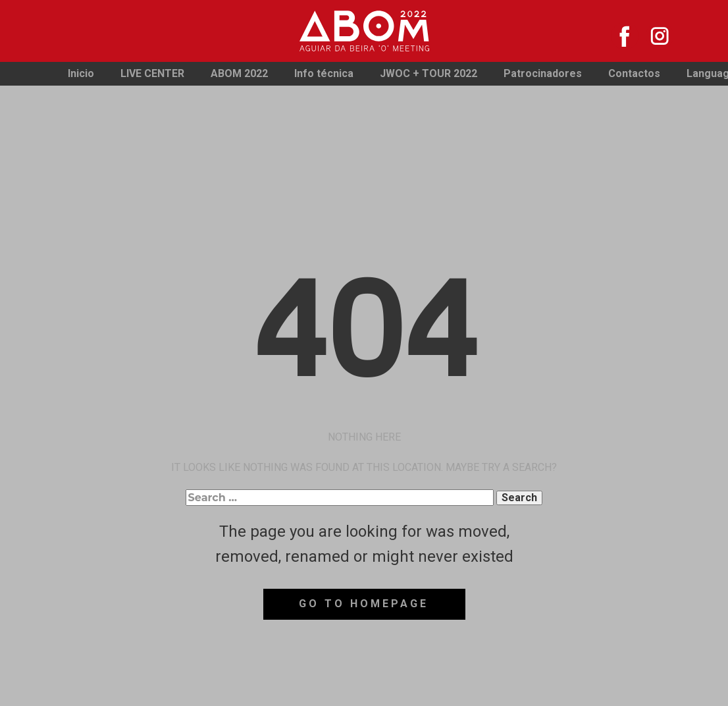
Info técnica (324, 73)
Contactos (634, 73)
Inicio (81, 73)
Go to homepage (364, 604)
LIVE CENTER (152, 73)
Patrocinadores (543, 73)
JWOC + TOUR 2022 (429, 73)
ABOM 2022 (239, 73)
